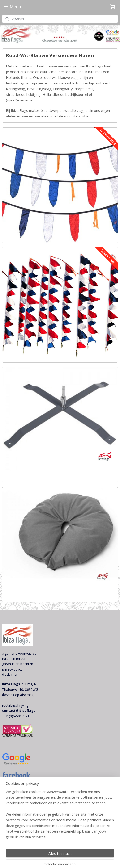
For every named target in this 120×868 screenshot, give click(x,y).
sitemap (83, 852)
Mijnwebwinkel (75, 859)
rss (93, 852)
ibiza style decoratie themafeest (27, 796)
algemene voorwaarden (20, 653)
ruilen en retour (14, 659)
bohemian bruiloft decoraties (24, 791)
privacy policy (12, 669)
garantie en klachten (18, 664)
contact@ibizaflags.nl (21, 711)
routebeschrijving (15, 705)
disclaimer (10, 674)
